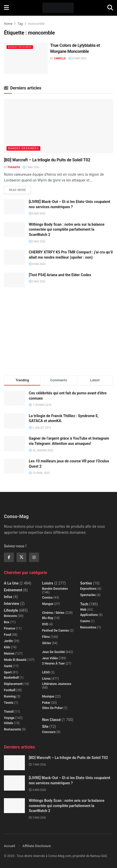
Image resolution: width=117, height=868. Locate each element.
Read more (20, 189)
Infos (8, 597)
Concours (49, 732)
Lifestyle (11, 610)
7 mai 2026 (31, 167)
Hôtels (9, 723)
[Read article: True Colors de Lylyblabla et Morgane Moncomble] (26, 58)
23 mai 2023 (77, 58)
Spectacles (88, 595)
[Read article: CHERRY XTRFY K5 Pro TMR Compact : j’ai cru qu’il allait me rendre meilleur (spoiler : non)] (14, 257)
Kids (7, 647)
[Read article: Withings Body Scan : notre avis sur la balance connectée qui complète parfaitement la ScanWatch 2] (14, 229)
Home (8, 24)
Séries (47, 643)
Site (45, 727)
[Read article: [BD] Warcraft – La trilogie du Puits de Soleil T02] (58, 126)
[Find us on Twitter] (21, 557)
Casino (85, 621)
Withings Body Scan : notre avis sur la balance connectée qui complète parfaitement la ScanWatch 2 (67, 229)
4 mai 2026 (37, 264)
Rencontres (88, 627)
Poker (46, 703)
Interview (12, 604)
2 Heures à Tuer (54, 663)
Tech (84, 604)
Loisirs (48, 583)
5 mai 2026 (37, 242)
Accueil (9, 846)
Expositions (88, 589)
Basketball (11, 678)
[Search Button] (110, 8)
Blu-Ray (48, 618)
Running (10, 696)
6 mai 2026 (37, 214)
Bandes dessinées (20, 47)
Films (46, 637)
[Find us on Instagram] (34, 557)
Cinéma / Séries (53, 613)
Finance (9, 628)
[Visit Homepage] (58, 8)
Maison (9, 654)
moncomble (36, 24)
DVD (45, 624)
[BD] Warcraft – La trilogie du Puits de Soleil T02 (47, 160)
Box (7, 622)
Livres (46, 679)
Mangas (48, 604)
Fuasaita (14, 167)
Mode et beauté (15, 660)
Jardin (8, 641)
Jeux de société (54, 652)
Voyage (9, 718)
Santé (8, 666)
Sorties (86, 583)
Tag (20, 24)
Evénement (13, 590)
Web (83, 610)
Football (10, 690)
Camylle (60, 58)
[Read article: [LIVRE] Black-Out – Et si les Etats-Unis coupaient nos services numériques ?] (14, 207)
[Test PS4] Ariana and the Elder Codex (60, 275)
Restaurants (12, 729)
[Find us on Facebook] (9, 557)
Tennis (9, 703)
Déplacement (13, 684)
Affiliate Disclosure (37, 846)
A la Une (11, 583)
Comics (48, 598)
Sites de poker (52, 708)
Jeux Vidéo (50, 658)
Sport (8, 672)
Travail (9, 712)
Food (7, 635)
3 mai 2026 (37, 282)
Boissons (10, 616)
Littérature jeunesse (57, 684)
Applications (89, 615)
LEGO (46, 672)
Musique (48, 696)
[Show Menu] (6, 8)
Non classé (51, 720)
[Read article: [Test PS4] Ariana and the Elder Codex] (14, 280)
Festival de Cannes (56, 631)
